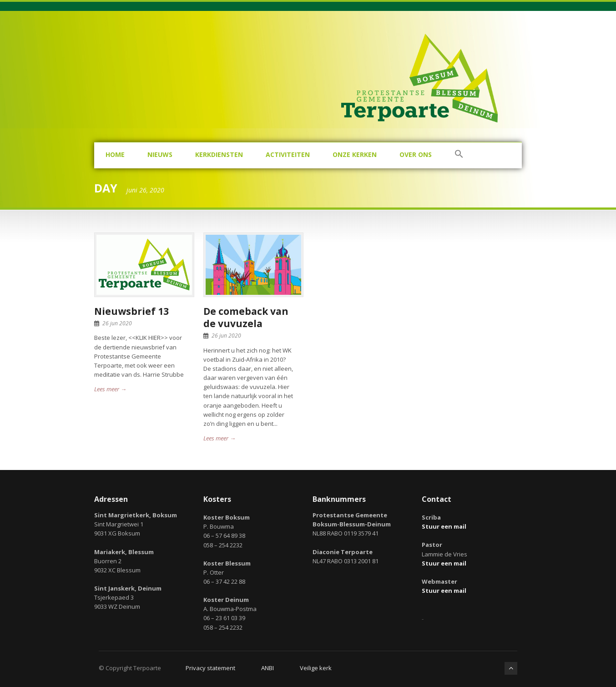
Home (115, 154)
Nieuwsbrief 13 (131, 311)
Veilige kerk (316, 668)
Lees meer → (110, 389)
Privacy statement (210, 668)
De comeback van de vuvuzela (246, 317)
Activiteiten (288, 154)
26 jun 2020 (117, 323)
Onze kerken (355, 154)
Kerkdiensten (219, 154)
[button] (459, 155)
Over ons (416, 154)
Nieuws (160, 154)
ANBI (268, 668)
